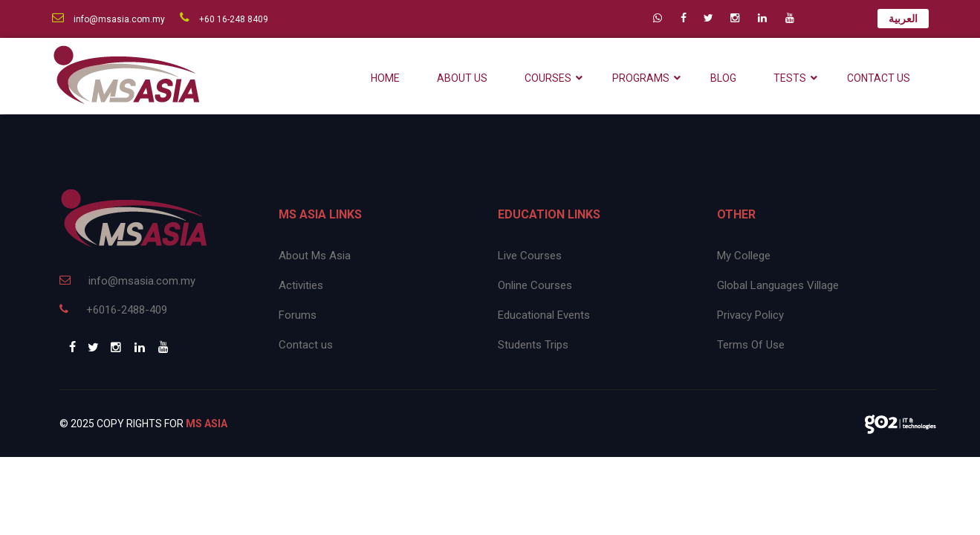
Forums (298, 315)
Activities (301, 285)
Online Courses (535, 285)
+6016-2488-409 (113, 310)
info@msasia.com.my (108, 19)
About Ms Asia (315, 256)
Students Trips (533, 345)
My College (744, 256)
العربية (903, 19)
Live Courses (530, 256)
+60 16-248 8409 (224, 19)
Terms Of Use (751, 345)
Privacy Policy (750, 315)
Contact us (306, 345)
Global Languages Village (778, 285)
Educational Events (544, 315)
